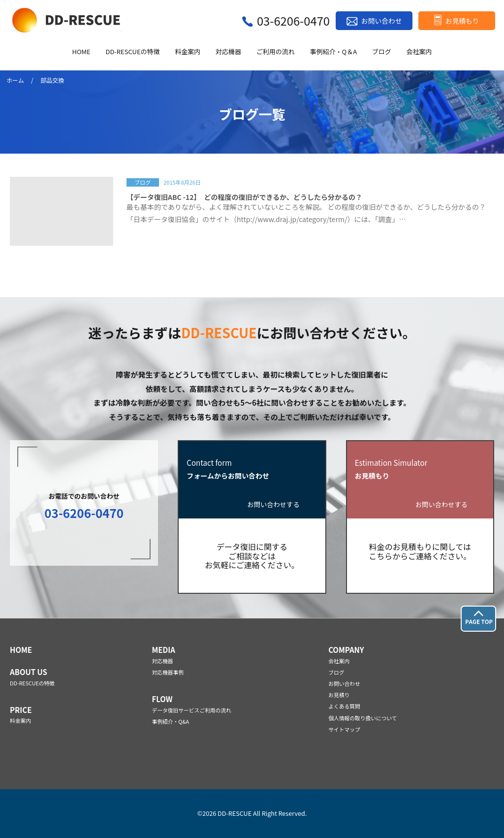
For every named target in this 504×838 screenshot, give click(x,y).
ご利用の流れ (276, 52)
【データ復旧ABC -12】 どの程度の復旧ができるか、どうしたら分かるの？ (244, 197)
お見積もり (462, 21)
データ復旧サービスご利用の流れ (191, 710)
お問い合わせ (381, 21)
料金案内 (188, 52)
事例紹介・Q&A (170, 722)
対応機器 (228, 52)
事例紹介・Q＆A (334, 52)
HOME (81, 52)
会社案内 (419, 52)
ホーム (15, 80)
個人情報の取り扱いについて (362, 718)
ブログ (382, 52)
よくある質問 (344, 706)
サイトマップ (344, 729)
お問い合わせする (274, 505)
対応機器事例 (168, 672)
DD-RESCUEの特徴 (132, 52)
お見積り (339, 695)
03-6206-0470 (293, 20)
